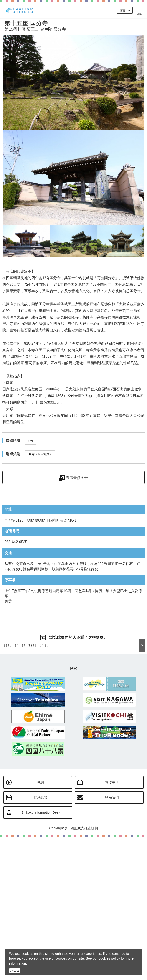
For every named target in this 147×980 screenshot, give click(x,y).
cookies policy (109, 958)
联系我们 (112, 940)
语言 (122, 10)
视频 (41, 925)
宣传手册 (112, 925)
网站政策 (41, 940)
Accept (15, 971)
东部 (30, 441)
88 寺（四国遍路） (40, 454)
